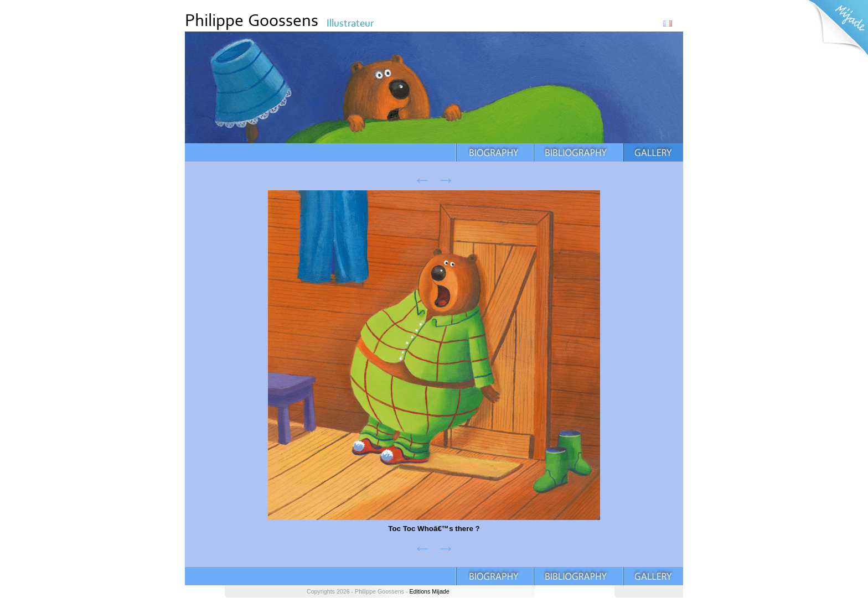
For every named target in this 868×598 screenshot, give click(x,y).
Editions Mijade (429, 591)
